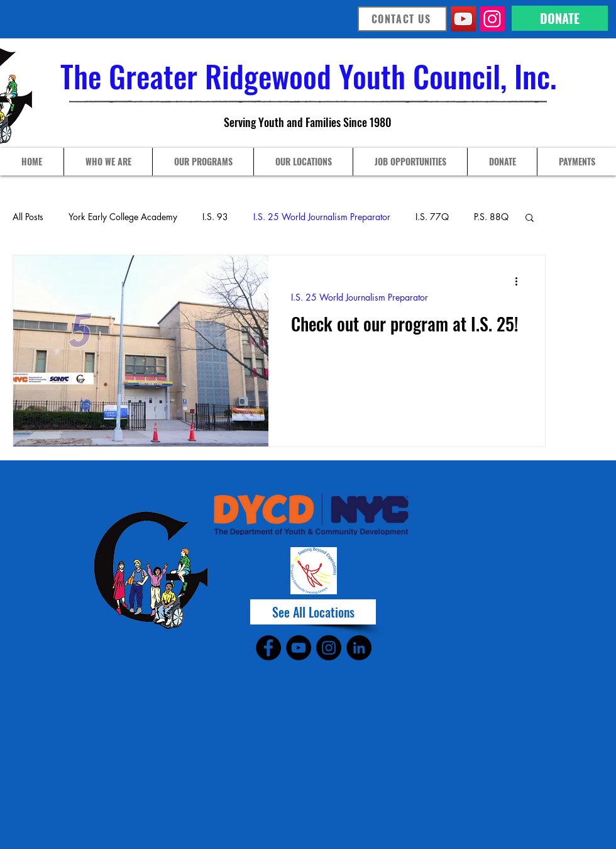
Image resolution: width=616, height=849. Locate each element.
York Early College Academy (123, 217)
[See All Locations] (313, 612)
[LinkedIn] (359, 648)
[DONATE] (560, 18)
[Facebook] (268, 648)
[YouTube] (463, 19)
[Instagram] (492, 19)
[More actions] (520, 281)
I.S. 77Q (432, 217)
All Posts (28, 217)
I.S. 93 (215, 217)
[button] (530, 219)
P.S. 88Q (491, 217)
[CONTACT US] (402, 19)
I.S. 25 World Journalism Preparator (322, 217)
